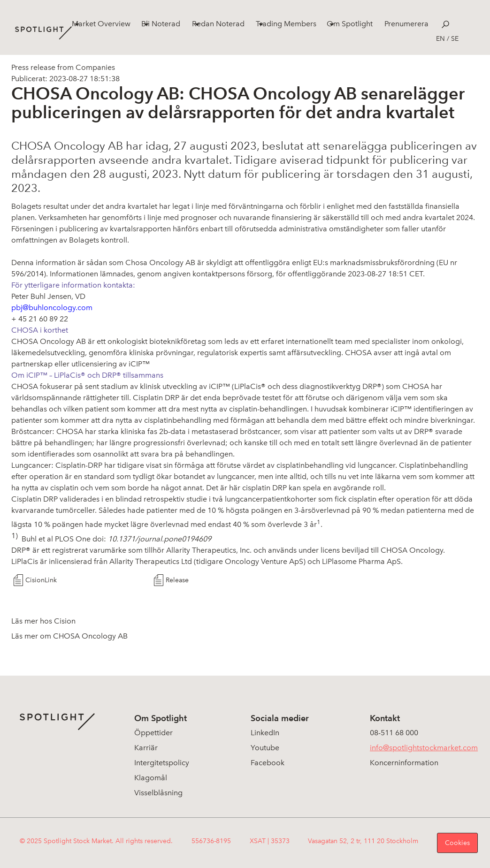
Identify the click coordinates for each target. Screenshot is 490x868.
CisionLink (41, 580)
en (440, 39)
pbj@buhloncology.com (52, 308)
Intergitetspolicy (162, 763)
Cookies (457, 843)
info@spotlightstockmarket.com (424, 748)
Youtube (265, 748)
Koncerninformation (404, 763)
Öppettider (153, 733)
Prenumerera (406, 24)
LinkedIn (265, 733)
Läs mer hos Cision (43, 621)
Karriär (146, 748)
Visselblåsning (158, 793)
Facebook (268, 763)
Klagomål (151, 778)
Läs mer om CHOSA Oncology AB (69, 636)
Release (177, 580)
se (455, 39)
